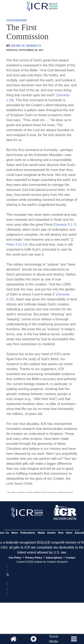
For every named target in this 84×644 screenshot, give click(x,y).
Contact (71, 558)
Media (41, 533)
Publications (28, 533)
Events (51, 533)
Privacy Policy (33, 558)
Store (69, 533)
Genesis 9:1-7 (65, 225)
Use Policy (15, 558)
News (14, 533)
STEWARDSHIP (17, 20)
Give (61, 533)
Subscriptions (54, 558)
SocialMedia (54, 639)
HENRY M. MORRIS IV (26, 46)
